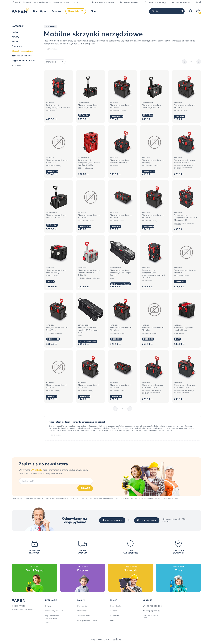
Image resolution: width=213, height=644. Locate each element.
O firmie (48, 606)
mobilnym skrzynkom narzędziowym (99, 430)
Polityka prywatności (54, 611)
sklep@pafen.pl (147, 520)
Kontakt (48, 623)
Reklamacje (82, 611)
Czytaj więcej (56, 435)
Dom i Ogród (116, 606)
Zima (112, 620)
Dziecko (113, 611)
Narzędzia (114, 616)
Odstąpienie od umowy (87, 620)
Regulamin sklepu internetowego (52, 617)
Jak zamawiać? (84, 616)
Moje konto (82, 606)
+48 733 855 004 (112, 520)
